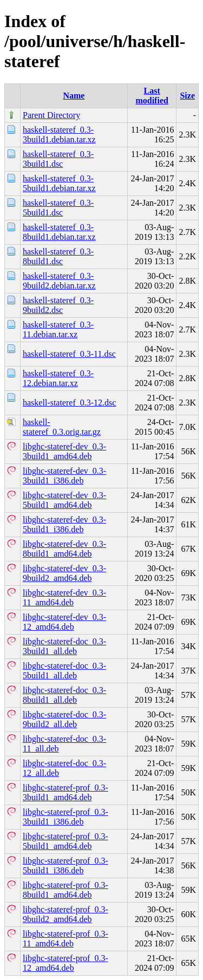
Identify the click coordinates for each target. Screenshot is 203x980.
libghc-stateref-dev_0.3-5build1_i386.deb (64, 524)
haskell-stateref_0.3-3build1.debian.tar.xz (59, 135)
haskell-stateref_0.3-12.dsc (69, 403)
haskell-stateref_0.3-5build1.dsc (58, 208)
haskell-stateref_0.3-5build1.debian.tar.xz (59, 183)
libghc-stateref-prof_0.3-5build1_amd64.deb (66, 841)
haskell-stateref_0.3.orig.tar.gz (62, 427)
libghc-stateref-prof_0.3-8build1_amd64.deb (66, 890)
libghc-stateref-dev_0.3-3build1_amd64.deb (64, 451)
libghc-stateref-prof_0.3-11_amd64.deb (66, 939)
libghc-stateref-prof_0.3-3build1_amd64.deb (66, 792)
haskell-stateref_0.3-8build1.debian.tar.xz (59, 232)
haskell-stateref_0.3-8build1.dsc (58, 256)
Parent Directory (51, 115)
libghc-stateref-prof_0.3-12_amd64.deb (66, 963)
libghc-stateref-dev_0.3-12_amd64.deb (64, 622)
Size (187, 96)
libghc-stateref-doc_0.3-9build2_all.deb (64, 719)
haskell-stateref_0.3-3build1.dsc (58, 159)
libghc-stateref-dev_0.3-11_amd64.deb (64, 597)
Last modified (152, 96)
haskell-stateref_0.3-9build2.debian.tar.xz (59, 281)
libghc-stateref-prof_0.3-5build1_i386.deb (66, 865)
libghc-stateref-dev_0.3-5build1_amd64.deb (64, 500)
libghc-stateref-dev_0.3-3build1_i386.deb (64, 476)
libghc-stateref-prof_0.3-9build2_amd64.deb (66, 914)
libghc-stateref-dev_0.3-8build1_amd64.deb (64, 549)
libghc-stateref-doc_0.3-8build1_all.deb (64, 695)
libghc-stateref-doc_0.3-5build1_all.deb (64, 671)
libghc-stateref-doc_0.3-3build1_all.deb (64, 646)
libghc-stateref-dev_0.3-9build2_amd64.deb (64, 573)
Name (74, 96)
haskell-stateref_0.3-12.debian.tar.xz (58, 378)
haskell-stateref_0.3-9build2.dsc (58, 305)
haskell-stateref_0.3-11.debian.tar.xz (58, 329)
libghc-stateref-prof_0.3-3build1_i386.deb (66, 817)
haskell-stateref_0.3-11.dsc (69, 354)
